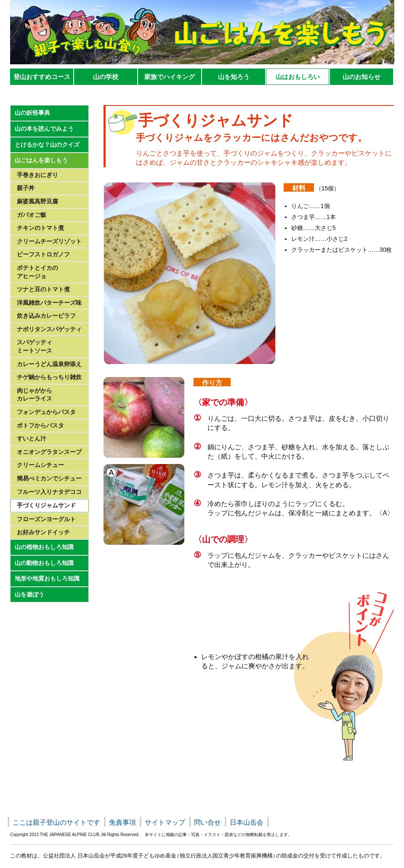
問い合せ (207, 822)
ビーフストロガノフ (43, 254)
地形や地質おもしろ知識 (47, 578)
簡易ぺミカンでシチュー (49, 478)
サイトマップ (165, 822)
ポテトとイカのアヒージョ (37, 272)
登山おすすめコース (42, 77)
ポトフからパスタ (40, 425)
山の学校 (106, 77)
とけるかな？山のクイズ (47, 145)
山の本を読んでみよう (44, 129)
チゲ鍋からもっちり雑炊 (49, 377)
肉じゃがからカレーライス (35, 395)
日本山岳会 (247, 822)
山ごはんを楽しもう (41, 160)
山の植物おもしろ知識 (44, 547)
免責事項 (122, 822)
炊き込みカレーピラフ (46, 316)
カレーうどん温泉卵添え (49, 364)
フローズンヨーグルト (46, 519)
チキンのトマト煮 (40, 228)
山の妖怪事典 (32, 113)
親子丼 (26, 188)
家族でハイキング (170, 77)
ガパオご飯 (32, 215)
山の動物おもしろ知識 (44, 563)
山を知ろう (234, 77)
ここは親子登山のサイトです (56, 822)
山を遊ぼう (29, 594)
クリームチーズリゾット (49, 241)
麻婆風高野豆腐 (37, 201)
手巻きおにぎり (37, 175)
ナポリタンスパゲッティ (49, 329)
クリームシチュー (40, 465)
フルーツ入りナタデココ (49, 492)
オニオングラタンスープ (49, 452)
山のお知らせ (361, 77)
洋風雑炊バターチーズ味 (49, 303)
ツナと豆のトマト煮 (43, 289)
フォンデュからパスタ (46, 412)
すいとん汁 (32, 438)
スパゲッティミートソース (35, 346)
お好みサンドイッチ (43, 532)
